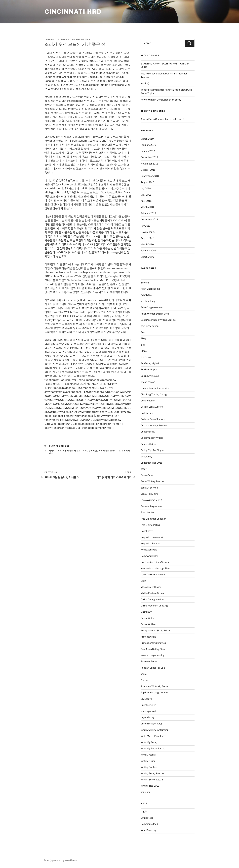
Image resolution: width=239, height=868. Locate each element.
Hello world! (178, 119)
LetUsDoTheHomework (153, 574)
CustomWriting (149, 444)
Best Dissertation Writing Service (158, 320)
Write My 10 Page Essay (154, 736)
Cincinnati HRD (73, 12)
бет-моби (146, 792)
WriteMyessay (148, 755)
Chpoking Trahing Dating (154, 394)
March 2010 (147, 244)
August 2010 (148, 238)
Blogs (144, 351)
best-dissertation (150, 326)
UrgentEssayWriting (151, 724)
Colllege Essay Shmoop (153, 419)
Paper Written (148, 624)
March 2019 (147, 139)
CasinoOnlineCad (150, 376)
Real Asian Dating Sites (153, 649)
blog (143, 345)
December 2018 (149, 157)
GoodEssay (147, 531)
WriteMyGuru (148, 761)
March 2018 (147, 207)
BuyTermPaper (149, 369)
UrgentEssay (147, 717)
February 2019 (148, 145)
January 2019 (148, 151)
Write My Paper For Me (153, 748)
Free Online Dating (150, 525)
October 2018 (148, 170)
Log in (144, 811)
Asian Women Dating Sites (155, 314)
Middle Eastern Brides (152, 593)
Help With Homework (152, 537)
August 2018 (147, 182)
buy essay (146, 357)
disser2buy (146, 457)
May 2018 (146, 195)
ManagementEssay (151, 587)
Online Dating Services (153, 599)
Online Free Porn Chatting (154, 606)
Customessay (148, 432)
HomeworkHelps (149, 556)
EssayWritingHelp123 (152, 500)
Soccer (144, 680)
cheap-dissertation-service (155, 388)
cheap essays (148, 382)
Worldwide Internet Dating (154, 730)
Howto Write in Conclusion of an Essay (161, 100)
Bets (143, 332)
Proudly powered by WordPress (60, 860)
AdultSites (146, 295)
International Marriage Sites (155, 568)
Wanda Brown (81, 39)
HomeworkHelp (149, 550)
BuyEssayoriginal (150, 363)
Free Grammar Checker (153, 519)
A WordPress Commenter (154, 119)
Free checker (148, 512)
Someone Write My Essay (154, 686)
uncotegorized (148, 711)
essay (144, 469)
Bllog (143, 338)
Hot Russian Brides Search (155, 562)
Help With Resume (150, 543)
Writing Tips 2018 (150, 786)
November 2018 (149, 164)
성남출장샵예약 (54, 208)
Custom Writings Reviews (154, 425)
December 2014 (149, 219)
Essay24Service (149, 488)
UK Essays (146, 699)
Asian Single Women (152, 307)
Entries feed (147, 818)
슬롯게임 (93, 451)
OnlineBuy (146, 612)
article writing (148, 301)
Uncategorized (60, 446)
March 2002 (147, 257)
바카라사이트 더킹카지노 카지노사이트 (68, 451)
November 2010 (149, 232)
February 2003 (149, 250)
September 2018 (150, 176)
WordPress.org (149, 830)
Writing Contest (149, 767)
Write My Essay (149, 742)
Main (143, 581)
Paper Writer (147, 618)
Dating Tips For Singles (153, 450)
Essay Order (147, 475)
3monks (145, 283)
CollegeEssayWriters (152, 407)
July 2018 (146, 188)
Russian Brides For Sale (153, 668)
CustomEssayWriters (152, 438)
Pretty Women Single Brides (156, 630)
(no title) (145, 83)
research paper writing (152, 655)
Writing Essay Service (152, 773)
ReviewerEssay (149, 661)
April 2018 (146, 201)
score (144, 674)
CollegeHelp (147, 413)
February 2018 (148, 213)
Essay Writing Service (152, 481)
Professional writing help (154, 643)
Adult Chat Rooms (150, 289)
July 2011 (145, 226)
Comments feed (149, 824)
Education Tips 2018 (152, 463)
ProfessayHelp (148, 637)
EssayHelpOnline (150, 494)
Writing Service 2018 (152, 780)
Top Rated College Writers (154, 692)
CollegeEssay (148, 401)
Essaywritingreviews (151, 506)
